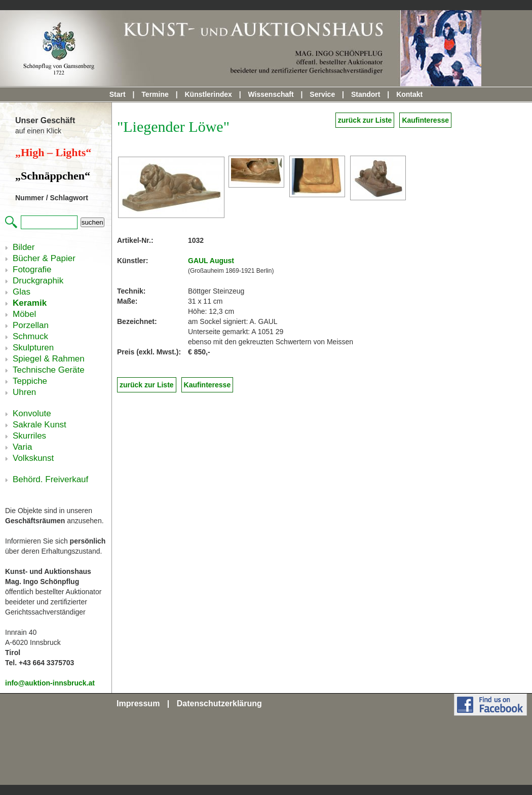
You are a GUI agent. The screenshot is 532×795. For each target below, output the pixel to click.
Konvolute (32, 413)
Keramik (30, 303)
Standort (366, 94)
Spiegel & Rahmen (49, 359)
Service (322, 94)
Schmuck (30, 336)
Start (118, 94)
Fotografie (32, 269)
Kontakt (409, 94)
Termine (155, 94)
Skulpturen (33, 348)
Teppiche (30, 381)
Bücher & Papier (44, 258)
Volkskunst (33, 458)
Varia (22, 447)
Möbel (24, 314)
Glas (22, 292)
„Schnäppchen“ (53, 176)
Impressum (138, 703)
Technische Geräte (49, 370)
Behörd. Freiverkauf (50, 479)
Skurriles (29, 436)
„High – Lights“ (53, 152)
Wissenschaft (271, 94)
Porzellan (31, 325)
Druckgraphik (38, 281)
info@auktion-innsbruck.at (50, 683)
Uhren (24, 392)
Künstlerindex (208, 94)
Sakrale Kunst (40, 425)
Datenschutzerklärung (219, 703)
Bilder (24, 247)
